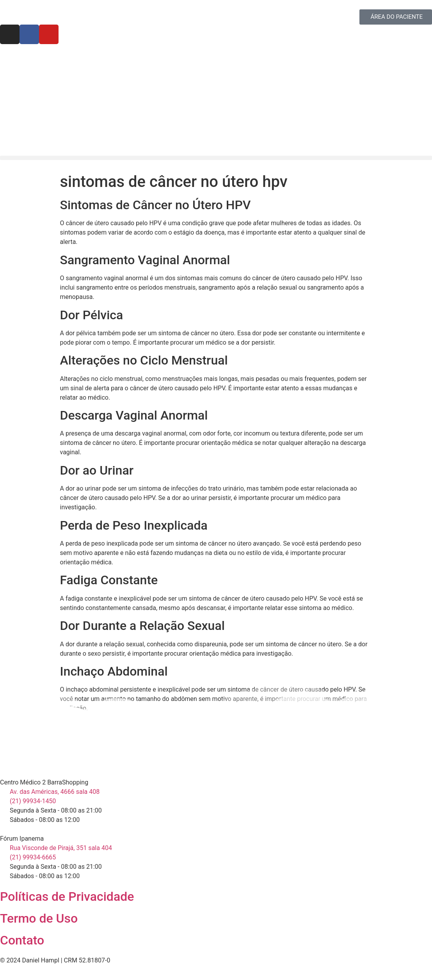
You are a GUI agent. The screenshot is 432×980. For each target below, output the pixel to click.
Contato (22, 940)
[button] (216, 158)
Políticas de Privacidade (67, 896)
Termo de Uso (39, 918)
